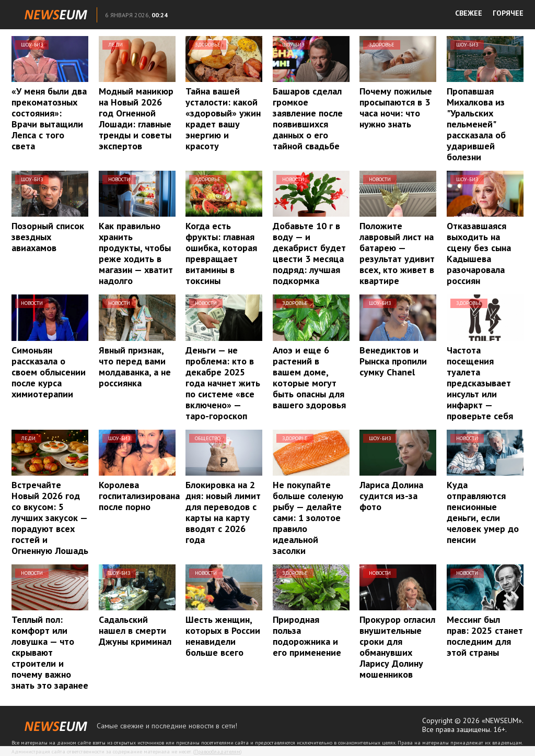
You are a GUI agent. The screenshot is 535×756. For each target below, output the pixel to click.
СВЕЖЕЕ (469, 13)
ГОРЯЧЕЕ (508, 13)
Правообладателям (217, 752)
